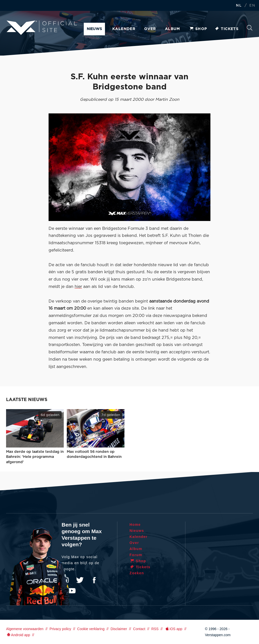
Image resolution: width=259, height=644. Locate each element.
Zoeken (250, 28)
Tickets (226, 29)
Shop (198, 29)
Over (150, 29)
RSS (155, 629)
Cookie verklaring (91, 629)
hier (78, 287)
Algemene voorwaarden (25, 629)
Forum (136, 555)
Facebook (94, 580)
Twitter (80, 580)
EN (252, 6)
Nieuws (94, 29)
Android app (18, 635)
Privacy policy (60, 629)
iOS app (174, 629)
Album (172, 29)
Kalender (124, 29)
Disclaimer (119, 629)
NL (239, 6)
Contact (139, 629)
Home (135, 525)
